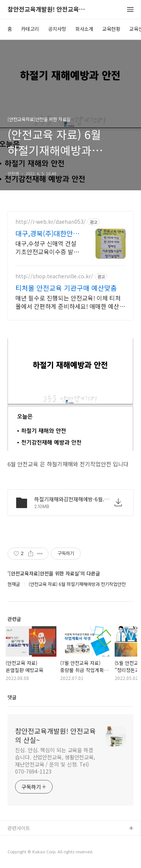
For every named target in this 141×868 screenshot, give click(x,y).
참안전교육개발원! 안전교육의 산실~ (49, 10)
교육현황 (111, 29)
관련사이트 (19, 828)
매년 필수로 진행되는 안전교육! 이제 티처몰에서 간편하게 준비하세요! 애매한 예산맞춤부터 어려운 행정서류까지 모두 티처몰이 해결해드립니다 (70, 302)
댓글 (12, 697)
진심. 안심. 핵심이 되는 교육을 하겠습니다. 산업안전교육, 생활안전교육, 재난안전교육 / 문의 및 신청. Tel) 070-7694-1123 (55, 761)
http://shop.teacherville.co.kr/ (54, 276)
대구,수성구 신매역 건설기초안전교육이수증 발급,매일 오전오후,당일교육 (48, 247)
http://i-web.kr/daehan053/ (51, 222)
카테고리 (30, 29)
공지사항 (57, 29)
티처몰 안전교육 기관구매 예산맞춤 (66, 288)
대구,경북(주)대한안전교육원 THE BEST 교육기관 (47, 233)
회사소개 (84, 29)
